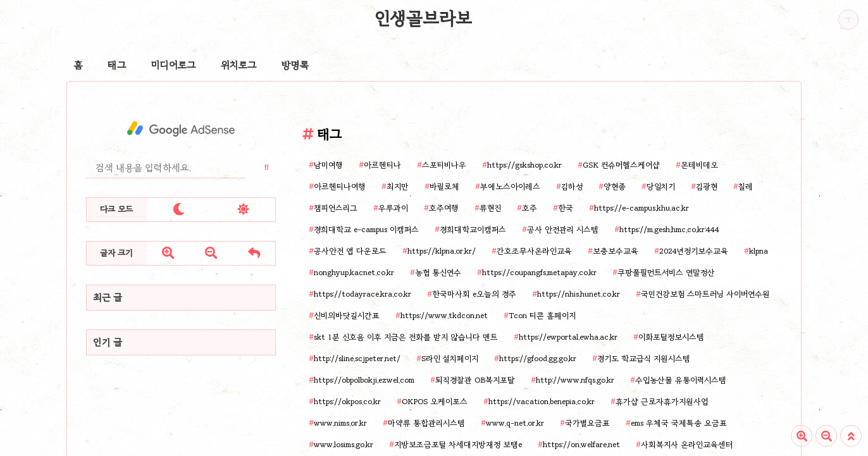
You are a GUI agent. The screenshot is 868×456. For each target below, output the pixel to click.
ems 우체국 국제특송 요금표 (679, 423)
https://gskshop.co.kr (524, 165)
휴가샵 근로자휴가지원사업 (662, 401)
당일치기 (661, 186)
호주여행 (444, 208)
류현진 (490, 208)
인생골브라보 (423, 18)
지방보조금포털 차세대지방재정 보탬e (458, 444)
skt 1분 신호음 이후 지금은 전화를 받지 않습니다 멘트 (406, 337)
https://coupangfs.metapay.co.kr (539, 272)
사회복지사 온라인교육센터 (687, 444)
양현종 (615, 186)
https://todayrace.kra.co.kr (363, 294)
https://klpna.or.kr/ (442, 251)
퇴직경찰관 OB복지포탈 (475, 380)
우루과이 (393, 208)
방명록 (295, 65)
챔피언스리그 (336, 208)
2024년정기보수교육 (694, 251)
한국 (566, 208)
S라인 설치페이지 (450, 358)
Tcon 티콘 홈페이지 (542, 315)
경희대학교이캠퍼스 (473, 229)
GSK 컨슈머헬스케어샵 (621, 165)
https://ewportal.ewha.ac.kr (568, 337)
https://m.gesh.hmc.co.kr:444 (669, 229)
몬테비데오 (699, 165)
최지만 (398, 186)
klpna (759, 251)
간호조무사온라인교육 (534, 251)
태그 (117, 65)
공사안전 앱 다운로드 (350, 251)
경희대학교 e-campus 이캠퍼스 (366, 229)
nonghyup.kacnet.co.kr (354, 272)
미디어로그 (173, 65)
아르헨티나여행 (340, 186)
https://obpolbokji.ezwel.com (364, 380)
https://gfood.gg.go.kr (538, 358)
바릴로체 (444, 186)
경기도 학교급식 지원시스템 (644, 358)
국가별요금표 (587, 423)
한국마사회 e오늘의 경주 (474, 294)
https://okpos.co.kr (347, 401)
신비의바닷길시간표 (347, 315)
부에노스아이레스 (510, 186)
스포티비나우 (444, 165)
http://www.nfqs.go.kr (575, 380)
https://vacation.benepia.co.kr (542, 401)
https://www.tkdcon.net (444, 315)
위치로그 (239, 65)
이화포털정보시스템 (671, 337)
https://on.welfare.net (581, 444)
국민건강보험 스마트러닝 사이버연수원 (705, 294)
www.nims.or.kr (340, 423)
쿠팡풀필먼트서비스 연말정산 (666, 272)
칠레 (746, 186)
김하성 (572, 186)
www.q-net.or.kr (515, 423)
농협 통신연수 (438, 272)
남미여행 (328, 165)
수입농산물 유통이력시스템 (681, 380)
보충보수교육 (616, 251)
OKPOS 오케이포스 (435, 401)
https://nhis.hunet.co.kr (579, 294)
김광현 (707, 186)
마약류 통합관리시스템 (426, 423)
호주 (530, 208)
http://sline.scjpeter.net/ (357, 358)
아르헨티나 (382, 165)
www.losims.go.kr (344, 444)
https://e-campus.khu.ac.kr (642, 208)
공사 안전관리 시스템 (563, 229)
